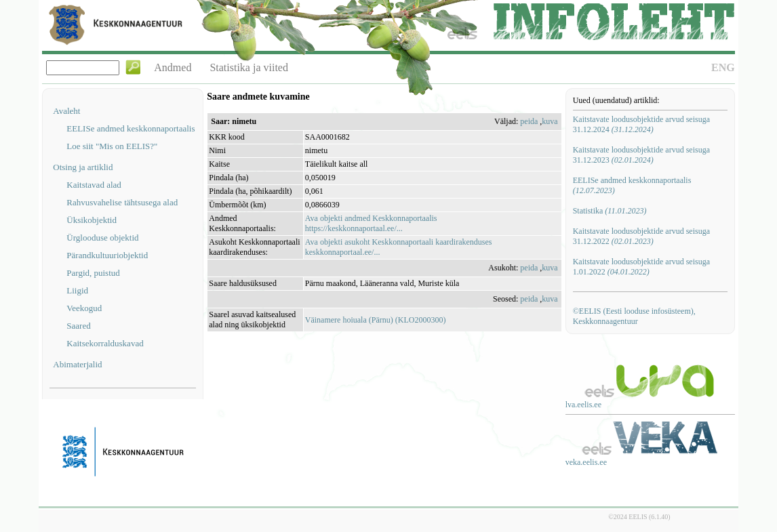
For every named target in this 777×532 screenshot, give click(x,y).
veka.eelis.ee (586, 462)
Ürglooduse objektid (102, 238)
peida (529, 121)
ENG (723, 67)
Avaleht (66, 111)
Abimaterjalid (77, 364)
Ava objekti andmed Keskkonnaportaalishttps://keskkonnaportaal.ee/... (371, 223)
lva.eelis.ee (583, 405)
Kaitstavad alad (94, 185)
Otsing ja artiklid (83, 167)
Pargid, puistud (93, 273)
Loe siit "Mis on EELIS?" (112, 146)
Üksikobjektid (92, 220)
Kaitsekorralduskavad (105, 343)
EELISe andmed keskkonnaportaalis (131, 128)
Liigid (77, 290)
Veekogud (84, 308)
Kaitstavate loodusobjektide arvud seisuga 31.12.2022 (641, 236)
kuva (550, 121)
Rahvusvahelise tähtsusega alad (122, 202)
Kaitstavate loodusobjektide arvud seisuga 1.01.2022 (641, 267)
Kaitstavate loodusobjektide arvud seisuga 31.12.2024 (641, 124)
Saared (78, 326)
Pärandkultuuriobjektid (107, 255)
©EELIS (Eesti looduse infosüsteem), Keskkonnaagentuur (634, 316)
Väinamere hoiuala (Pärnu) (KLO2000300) (376, 320)
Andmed (173, 67)
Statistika (610, 211)
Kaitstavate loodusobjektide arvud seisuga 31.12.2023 (641, 155)
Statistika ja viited (249, 67)
